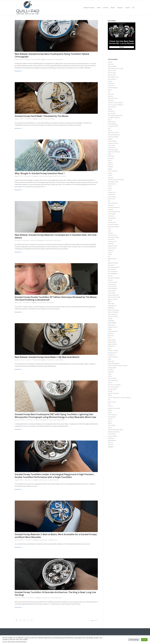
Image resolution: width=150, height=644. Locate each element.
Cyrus (110, 190)
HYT (109, 257)
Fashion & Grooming (114, 408)
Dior (109, 201)
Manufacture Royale (114, 297)
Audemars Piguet (113, 150)
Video (110, 120)
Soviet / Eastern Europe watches (118, 365)
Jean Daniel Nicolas (114, 267)
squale (110, 62)
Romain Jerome (112, 353)
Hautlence (111, 250)
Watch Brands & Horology (116, 68)
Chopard (110, 177)
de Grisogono (112, 197)
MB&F (110, 301)
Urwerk (110, 383)
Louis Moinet (112, 291)
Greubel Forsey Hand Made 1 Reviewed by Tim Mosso (42, 116)
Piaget (110, 329)
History (110, 109)
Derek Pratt (111, 199)
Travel (110, 427)
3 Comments (29, 420)
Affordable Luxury (113, 77)
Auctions (110, 96)
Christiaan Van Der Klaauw (116, 180)
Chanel (110, 175)
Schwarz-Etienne (113, 357)
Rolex (110, 348)
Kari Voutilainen (113, 271)
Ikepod (110, 90)
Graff (109, 231)
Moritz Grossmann (113, 310)
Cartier (110, 173)
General (110, 442)
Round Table (112, 113)
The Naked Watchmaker (115, 115)
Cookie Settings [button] (134, 640)
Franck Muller (112, 218)
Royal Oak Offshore (114, 152)
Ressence (111, 336)
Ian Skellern (60, 59)
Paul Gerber (112, 325)
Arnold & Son (112, 148)
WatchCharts (112, 122)
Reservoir (111, 94)
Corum (110, 188)
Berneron (111, 64)
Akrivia (110, 130)
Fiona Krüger (112, 214)
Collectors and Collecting (45, 176)
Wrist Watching (112, 124)
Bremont (110, 165)
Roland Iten (111, 346)
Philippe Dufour (113, 327)
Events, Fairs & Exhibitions (116, 105)
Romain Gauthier (113, 351)
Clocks (110, 186)
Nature (110, 413)
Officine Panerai (113, 316)
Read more (19, 71)
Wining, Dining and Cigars (115, 430)
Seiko (110, 359)
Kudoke (110, 280)
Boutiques (111, 100)
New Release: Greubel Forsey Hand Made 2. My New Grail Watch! (47, 357)
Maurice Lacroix (113, 299)
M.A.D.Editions (112, 79)
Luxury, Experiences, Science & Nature (119, 398)
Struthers (111, 370)
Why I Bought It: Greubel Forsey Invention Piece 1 (40, 173)
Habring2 (111, 244)
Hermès (110, 252)
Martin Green (54, 540)
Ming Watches (112, 306)
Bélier (110, 154)
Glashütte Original (113, 227)
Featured (111, 445)
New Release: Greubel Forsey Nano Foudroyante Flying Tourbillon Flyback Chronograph (52, 55)
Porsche (110, 406)
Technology (111, 425)
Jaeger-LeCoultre (113, 263)
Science (110, 419)
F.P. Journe (111, 216)
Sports (110, 423)
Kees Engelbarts (113, 274)
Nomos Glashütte (113, 312)
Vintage (110, 391)
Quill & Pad (111, 111)
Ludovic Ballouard (113, 295)
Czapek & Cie (112, 192)
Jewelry (110, 410)
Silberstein (111, 361)
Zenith (110, 395)
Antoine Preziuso (113, 143)
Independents (112, 259)
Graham (110, 233)
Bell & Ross (111, 156)
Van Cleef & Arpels (113, 387)
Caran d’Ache (112, 434)
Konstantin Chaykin (114, 278)
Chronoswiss (112, 184)
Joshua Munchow (54, 480)
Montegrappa (112, 440)
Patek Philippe (112, 323)
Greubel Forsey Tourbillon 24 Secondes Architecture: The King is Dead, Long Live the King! (55, 594)
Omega (110, 319)
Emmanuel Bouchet (114, 207)
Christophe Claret (113, 182)
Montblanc (111, 308)
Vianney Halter (112, 389)
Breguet (110, 162)
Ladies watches (113, 282)
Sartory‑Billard (112, 66)
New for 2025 (37, 59)
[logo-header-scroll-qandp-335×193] (28, 8)
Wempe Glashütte (113, 393)
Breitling (110, 167)
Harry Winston (112, 248)
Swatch (110, 81)
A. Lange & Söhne (113, 126)
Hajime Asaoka (112, 246)
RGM (109, 338)
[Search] (133, 8)
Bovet (110, 160)
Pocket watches (113, 331)
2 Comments (28, 540)
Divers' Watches (113, 203)
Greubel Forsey (50, 59)
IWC (109, 261)
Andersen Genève (113, 132)
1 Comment (27, 119)
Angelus (110, 139)
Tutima (110, 376)
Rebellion (111, 333)
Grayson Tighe (112, 436)
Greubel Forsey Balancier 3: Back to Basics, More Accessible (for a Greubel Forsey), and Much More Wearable (56, 536)
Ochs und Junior (113, 314)
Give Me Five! (112, 107)
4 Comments (26, 303)
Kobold (110, 276)
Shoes (110, 421)
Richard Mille (112, 340)
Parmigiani (111, 321)
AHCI (109, 128)
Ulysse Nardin (112, 378)
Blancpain (111, 158)
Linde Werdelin (112, 289)
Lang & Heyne (112, 284)
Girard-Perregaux (113, 224)
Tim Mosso (52, 119)
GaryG (64, 176)
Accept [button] (144, 640)
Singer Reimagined (114, 363)
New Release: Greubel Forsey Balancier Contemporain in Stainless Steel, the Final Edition (56, 236)
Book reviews (112, 402)
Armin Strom (112, 145)
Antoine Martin (112, 141)
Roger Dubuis (112, 342)
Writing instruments (114, 432)
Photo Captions (112, 415)
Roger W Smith (112, 344)
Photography (112, 417)
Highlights (43, 59)
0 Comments (27, 59)
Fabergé (110, 209)
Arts (109, 400)
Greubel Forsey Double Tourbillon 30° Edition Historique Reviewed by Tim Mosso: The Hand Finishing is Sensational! (56, 298)
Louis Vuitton (112, 293)
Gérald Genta (112, 222)
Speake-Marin (112, 368)
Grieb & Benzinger (113, 237)
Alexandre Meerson (114, 135)
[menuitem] (89, 8)
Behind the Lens (113, 98)
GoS (109, 229)
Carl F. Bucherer (113, 171)
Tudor (110, 374)
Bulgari (110, 169)
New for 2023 (112, 75)
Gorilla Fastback (113, 88)
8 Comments (27, 176)
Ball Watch (111, 83)
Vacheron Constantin (114, 385)
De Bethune (111, 194)
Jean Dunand (112, 269)
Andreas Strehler (113, 137)
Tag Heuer (111, 372)
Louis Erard (111, 86)
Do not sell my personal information (14, 642)
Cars (109, 404)
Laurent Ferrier (112, 286)
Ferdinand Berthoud (114, 212)
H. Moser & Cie (112, 242)
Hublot (110, 254)
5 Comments (27, 480)
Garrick (110, 220)
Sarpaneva (111, 355)
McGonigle (111, 303)
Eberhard (111, 205)
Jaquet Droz (111, 265)
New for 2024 (38, 420)
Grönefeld (111, 239)
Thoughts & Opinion (114, 118)
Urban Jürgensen (113, 380)
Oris (109, 92)
